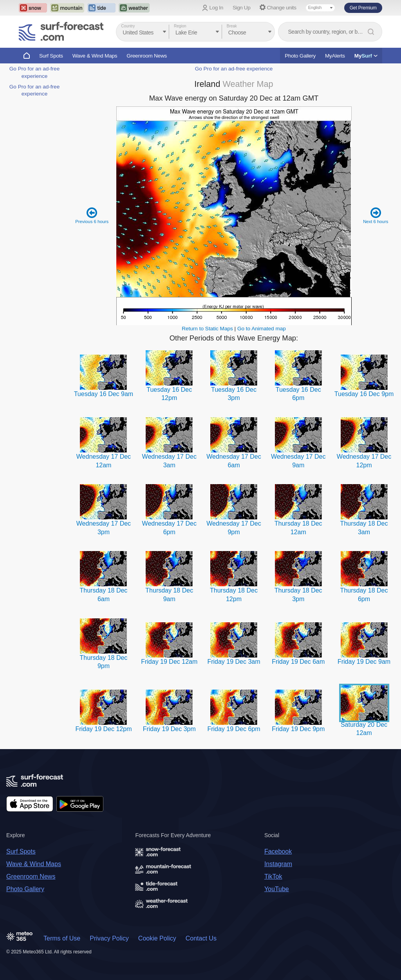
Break (232, 26)
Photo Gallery (300, 56)
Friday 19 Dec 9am (364, 662)
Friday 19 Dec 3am (234, 662)
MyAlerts (335, 56)
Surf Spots (51, 56)
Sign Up (242, 8)
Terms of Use (62, 938)
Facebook (278, 851)
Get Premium (363, 8)
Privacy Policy (109, 938)
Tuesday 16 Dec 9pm (364, 394)
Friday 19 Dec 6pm (234, 729)
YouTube (277, 889)
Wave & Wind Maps (95, 56)
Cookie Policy (157, 938)
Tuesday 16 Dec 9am (104, 394)
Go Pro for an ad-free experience (234, 69)
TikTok (273, 876)
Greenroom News (147, 56)
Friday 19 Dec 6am (298, 662)
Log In (216, 8)
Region (180, 26)
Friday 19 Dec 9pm (298, 729)
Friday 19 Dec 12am (169, 662)
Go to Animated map (262, 329)
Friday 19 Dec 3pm (169, 729)
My (366, 56)
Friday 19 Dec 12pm (103, 729)
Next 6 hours (376, 215)
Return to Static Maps (207, 329)
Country (128, 26)
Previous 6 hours (92, 215)
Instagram (278, 864)
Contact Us (201, 938)
